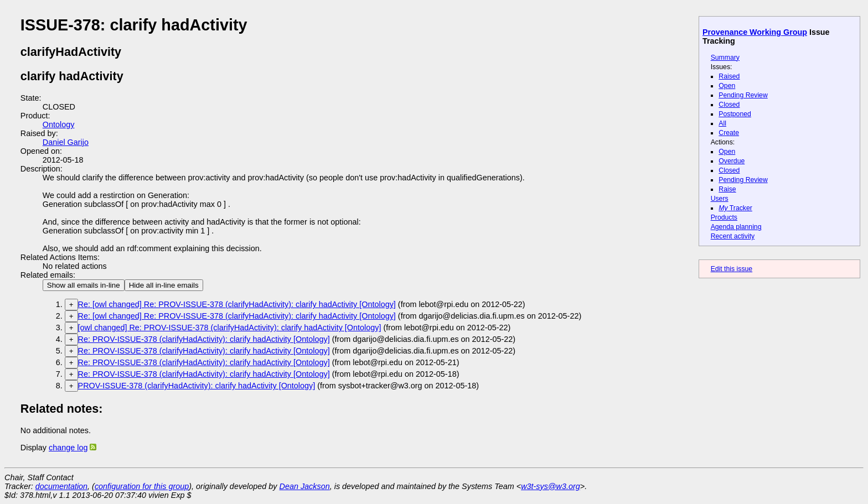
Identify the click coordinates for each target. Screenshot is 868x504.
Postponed (735, 114)
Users (720, 199)
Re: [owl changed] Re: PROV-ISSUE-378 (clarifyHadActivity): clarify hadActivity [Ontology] (237, 304)
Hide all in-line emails (164, 285)
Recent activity (733, 236)
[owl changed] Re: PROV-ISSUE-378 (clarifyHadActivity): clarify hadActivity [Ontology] (230, 328)
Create (729, 133)
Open (727, 86)
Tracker (735, 208)
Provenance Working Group (755, 32)
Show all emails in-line (84, 285)
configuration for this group (142, 486)
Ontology (59, 124)
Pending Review (743, 95)
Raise (727, 189)
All (722, 123)
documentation (61, 486)
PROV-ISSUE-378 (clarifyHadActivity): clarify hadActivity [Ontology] (197, 386)
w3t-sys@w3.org (551, 486)
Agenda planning (736, 227)
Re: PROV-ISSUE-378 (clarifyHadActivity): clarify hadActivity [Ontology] (204, 339)
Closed (729, 105)
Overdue (732, 161)
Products (724, 217)
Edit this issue (732, 269)
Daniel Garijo (66, 142)
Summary (725, 58)
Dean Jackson (305, 486)
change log (68, 448)
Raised (729, 76)
